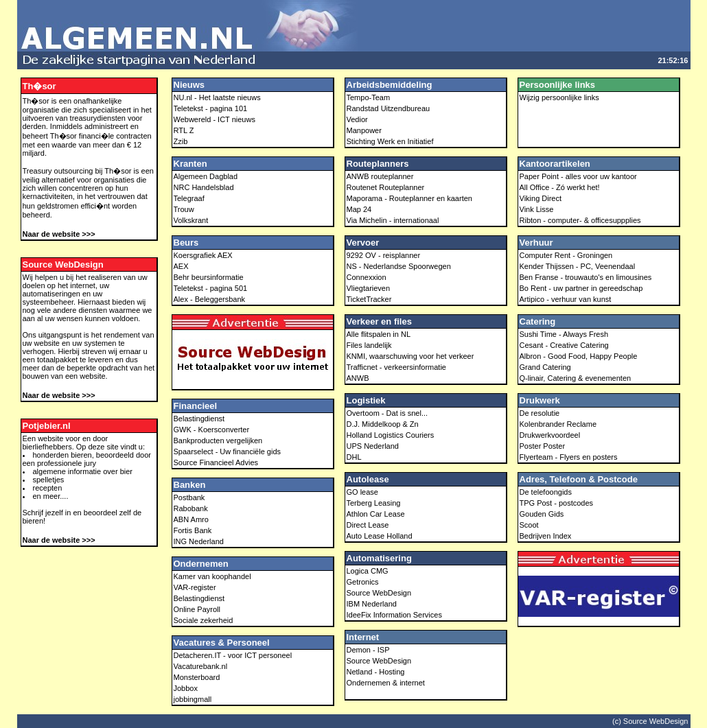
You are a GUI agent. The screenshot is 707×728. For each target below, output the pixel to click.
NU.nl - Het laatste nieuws (217, 97)
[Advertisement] (524, 26)
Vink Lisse (537, 209)
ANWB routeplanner (380, 176)
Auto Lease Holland (380, 536)
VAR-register (195, 587)
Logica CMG (368, 571)
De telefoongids (546, 492)
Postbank (189, 497)
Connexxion (367, 277)
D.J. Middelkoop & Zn (383, 424)
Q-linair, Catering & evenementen (576, 378)
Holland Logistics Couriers (391, 435)
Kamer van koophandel (212, 576)
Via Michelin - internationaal (393, 220)
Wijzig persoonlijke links (559, 97)
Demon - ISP (368, 650)
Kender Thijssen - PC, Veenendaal (578, 266)
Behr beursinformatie (209, 277)
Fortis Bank (193, 530)
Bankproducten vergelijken (218, 441)
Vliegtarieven (369, 288)
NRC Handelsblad (204, 187)
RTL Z (184, 130)
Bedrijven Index (546, 536)
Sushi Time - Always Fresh (564, 334)
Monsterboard (197, 677)
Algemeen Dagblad (206, 176)
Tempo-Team (369, 97)
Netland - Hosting (376, 672)
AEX (181, 266)
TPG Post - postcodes (557, 503)
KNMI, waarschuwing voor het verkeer (410, 356)
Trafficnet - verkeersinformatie (397, 367)
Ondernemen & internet (386, 683)
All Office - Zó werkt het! (560, 187)
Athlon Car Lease (376, 514)
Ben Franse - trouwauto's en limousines (586, 277)
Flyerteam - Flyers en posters (569, 457)
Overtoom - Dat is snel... (387, 413)
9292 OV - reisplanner (384, 255)
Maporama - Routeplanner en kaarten (409, 198)
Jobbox (186, 688)
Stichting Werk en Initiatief (390, 141)
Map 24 (359, 209)
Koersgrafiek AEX (203, 255)
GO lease (362, 492)
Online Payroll (197, 609)
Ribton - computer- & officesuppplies (580, 220)
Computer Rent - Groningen (566, 255)
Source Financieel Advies (216, 462)
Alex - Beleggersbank (210, 299)
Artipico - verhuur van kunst (566, 299)
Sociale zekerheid (204, 620)
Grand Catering (545, 367)
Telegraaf (189, 198)
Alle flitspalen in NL (379, 334)
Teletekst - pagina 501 (211, 288)
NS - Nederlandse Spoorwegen (399, 266)
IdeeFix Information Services (394, 615)
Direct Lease (368, 525)
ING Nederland (199, 541)
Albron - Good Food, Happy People (579, 356)
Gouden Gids (542, 514)
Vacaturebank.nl (201, 666)
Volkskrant (191, 220)
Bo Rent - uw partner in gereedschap (581, 288)
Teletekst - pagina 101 (211, 108)
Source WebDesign (379, 593)
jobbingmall (193, 699)
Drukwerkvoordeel (550, 435)
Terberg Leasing (374, 503)
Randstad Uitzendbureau (389, 108)
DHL (354, 457)
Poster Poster (543, 446)
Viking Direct (541, 198)
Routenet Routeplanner (386, 187)
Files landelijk (369, 345)
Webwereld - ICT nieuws (215, 119)
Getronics (363, 582)
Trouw (184, 209)
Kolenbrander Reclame (558, 424)
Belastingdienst (199, 419)
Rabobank (191, 508)
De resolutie (540, 413)
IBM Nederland (372, 604)
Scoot (529, 525)
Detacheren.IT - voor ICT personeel (233, 655)
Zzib (181, 141)
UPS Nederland (373, 446)
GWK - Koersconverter (212, 430)
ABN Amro (191, 519)
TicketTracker (369, 299)
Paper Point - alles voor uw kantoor (578, 176)
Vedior (357, 119)
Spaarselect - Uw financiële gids (228, 451)
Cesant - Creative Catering (564, 345)
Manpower (364, 130)
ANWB (358, 378)
